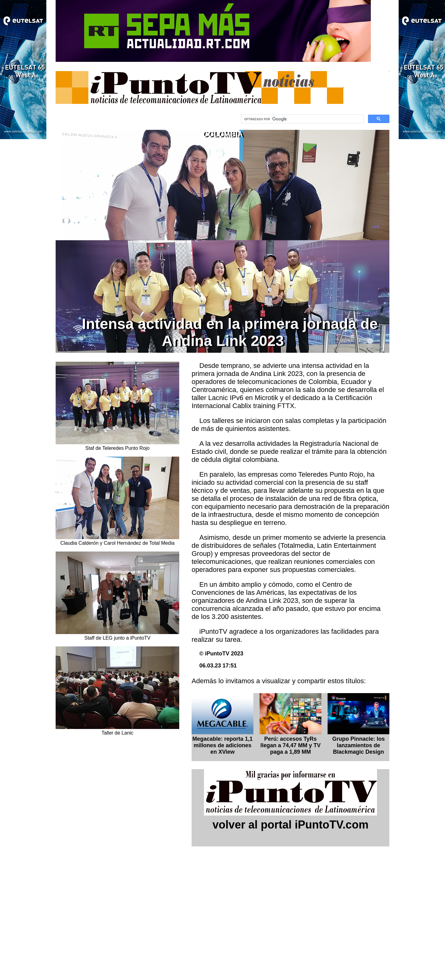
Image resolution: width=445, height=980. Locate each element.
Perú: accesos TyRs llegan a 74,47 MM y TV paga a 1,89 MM (290, 745)
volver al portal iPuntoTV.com (291, 825)
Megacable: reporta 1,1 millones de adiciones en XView (222, 745)
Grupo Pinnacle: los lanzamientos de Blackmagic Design (358, 745)
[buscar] (302, 119)
